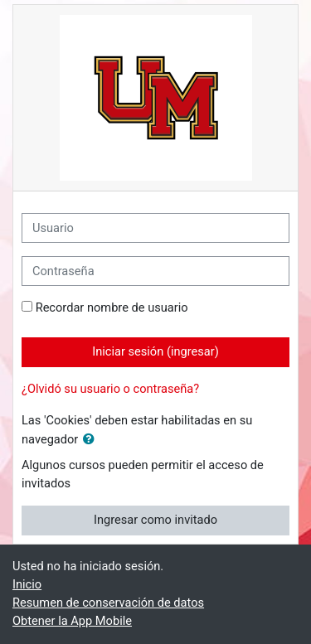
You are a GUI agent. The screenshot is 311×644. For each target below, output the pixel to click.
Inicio (27, 584)
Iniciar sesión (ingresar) (155, 351)
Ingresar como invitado (155, 520)
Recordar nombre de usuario (112, 307)
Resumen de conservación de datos (108, 603)
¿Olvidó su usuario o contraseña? (110, 389)
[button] (92, 440)
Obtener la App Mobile (72, 621)
